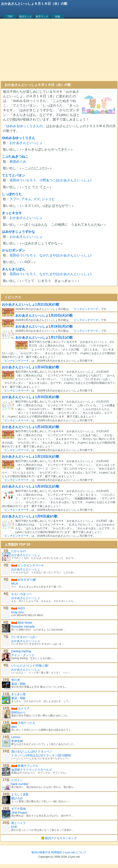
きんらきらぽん (13, 269)
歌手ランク (42, 17)
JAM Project (19, 813)
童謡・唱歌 (18, 684)
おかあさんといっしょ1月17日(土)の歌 (44, 337)
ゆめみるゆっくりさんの (24, 126)
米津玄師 (17, 741)
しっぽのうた (12, 194)
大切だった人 (27, 723)
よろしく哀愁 (20, 794)
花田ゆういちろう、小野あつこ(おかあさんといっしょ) (50, 180)
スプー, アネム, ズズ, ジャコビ (32, 199)
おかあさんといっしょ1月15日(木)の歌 (31, 397)
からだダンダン (13, 250)
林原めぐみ (18, 162)
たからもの (18, 551)
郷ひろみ (17, 798)
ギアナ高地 (18, 809)
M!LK (15, 584)
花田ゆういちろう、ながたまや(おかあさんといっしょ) (50, 255)
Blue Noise (25, 623)
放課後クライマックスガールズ (32, 770)
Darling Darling (21, 651)
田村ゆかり (18, 712)
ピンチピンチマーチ (86, 309)
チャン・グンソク (23, 655)
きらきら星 (18, 694)
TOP (10, 17)
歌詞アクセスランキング (61, 838)
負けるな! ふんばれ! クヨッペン (32, 751)
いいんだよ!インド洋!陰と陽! (30, 666)
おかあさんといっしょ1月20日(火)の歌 (44, 315)
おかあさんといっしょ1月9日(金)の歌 (30, 516)
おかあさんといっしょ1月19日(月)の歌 (44, 326)
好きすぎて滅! (27, 580)
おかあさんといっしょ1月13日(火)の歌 (31, 457)
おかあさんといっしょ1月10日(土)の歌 (31, 486)
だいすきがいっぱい (24, 637)
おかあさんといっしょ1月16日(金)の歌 (31, 367)
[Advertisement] (59, 50)
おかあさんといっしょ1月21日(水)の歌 (31, 304)
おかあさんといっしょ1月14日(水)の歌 (31, 427)
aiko (14, 727)
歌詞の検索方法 (41, 852)
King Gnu (17, 612)
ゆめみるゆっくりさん (18, 138)
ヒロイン (17, 780)
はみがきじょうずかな (18, 232)
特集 (58, 17)
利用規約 (57, 852)
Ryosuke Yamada (23, 627)
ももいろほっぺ (21, 594)
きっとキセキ (12, 213)
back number (20, 784)
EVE (14, 827)
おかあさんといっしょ (26, 143)
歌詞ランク (26, 17)
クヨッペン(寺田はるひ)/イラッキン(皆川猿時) (41, 755)
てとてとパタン (13, 175)
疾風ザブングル (28, 766)
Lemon (16, 737)
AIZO (21, 608)
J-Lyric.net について (75, 852)
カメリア (24, 708)
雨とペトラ (18, 823)
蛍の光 (16, 680)
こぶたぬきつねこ (15, 157)
